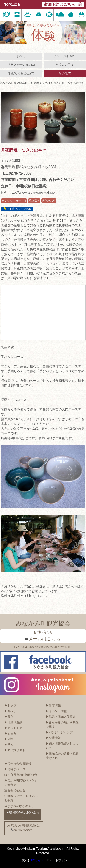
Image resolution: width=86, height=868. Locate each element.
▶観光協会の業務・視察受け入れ (62, 756)
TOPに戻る (12, 5)
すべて (21, 56)
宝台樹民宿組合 (15, 790)
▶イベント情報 (56, 711)
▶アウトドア (13, 728)
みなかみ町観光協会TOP (15, 83)
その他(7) (65, 73)
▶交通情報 (53, 738)
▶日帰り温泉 (13, 722)
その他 (46, 83)
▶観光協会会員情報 (18, 764)
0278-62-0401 (22, 830)
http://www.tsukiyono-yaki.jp (32, 192)
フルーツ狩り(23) (65, 56)
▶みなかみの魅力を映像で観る (62, 725)
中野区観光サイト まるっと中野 (21, 798)
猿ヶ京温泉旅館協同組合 (21, 775)
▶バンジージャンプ (59, 732)
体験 (36, 83)
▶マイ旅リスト (15, 750)
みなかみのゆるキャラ (19, 806)
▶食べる (10, 711)
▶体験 (9, 739)
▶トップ (10, 705)
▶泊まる (10, 733)
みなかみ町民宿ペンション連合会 (21, 783)
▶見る (9, 745)
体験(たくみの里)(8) (21, 73)
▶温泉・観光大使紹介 (61, 717)
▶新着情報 (53, 705)
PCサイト (37, 860)
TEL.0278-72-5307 (16, 173)
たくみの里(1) (65, 65)
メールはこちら (43, 639)
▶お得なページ (15, 769)
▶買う (9, 717)
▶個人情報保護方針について (62, 746)
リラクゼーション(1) (21, 65)
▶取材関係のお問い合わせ (23, 815)
